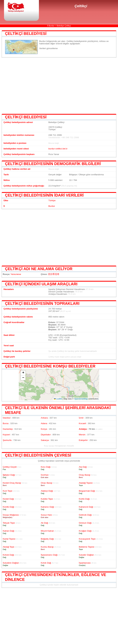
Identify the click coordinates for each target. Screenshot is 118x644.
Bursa (6, 423)
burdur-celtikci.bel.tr (58, 149)
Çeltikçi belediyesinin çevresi (38, 455)
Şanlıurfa (7, 440)
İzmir (81, 418)
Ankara (44, 418)
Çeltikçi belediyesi (26, 34)
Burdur (52, 206)
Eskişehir (83, 440)
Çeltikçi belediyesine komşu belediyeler (50, 366)
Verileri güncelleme (48, 48)
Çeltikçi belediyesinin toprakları (42, 303)
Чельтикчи (16, 274)
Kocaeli (82, 423)
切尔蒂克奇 (54, 274)
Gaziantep (8, 429)
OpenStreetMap (81, 399)
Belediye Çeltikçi (64, 26)
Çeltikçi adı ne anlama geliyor (39, 269)
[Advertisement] (59, 86)
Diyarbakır (46, 435)
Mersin (82, 435)
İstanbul (7, 418)
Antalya (83, 429)
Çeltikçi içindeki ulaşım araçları (41, 284)
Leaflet (58, 399)
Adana (44, 423)
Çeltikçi (81, 6)
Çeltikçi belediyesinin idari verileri (44, 195)
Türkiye (52, 200)
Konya (44, 429)
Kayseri (6, 435)
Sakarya (45, 440)
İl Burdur (51, 26)
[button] (23, 373)
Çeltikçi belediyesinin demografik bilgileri (53, 164)
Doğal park (9, 357)
